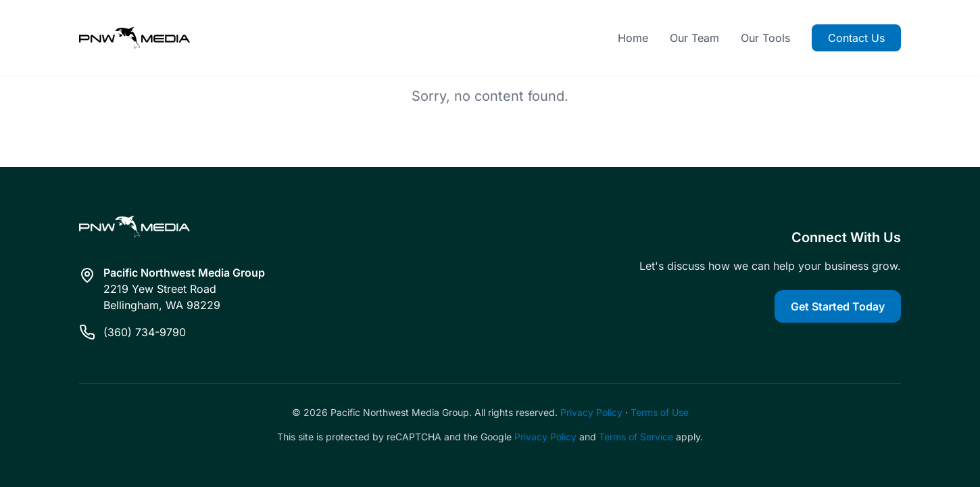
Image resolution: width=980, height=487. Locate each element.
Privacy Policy (591, 412)
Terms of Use (660, 412)
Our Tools (765, 38)
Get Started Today (838, 306)
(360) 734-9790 (145, 332)
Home (633, 38)
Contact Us (856, 38)
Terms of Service (636, 437)
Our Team (694, 38)
